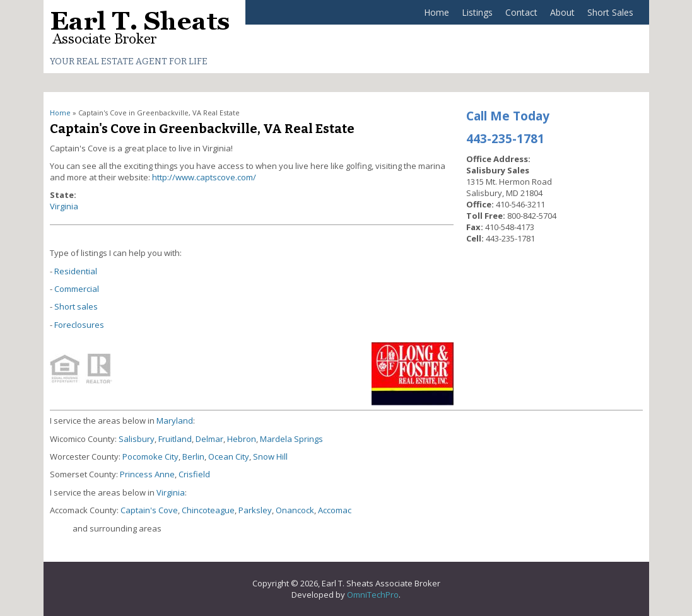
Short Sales (610, 12)
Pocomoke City (150, 456)
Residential (76, 271)
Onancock (295, 510)
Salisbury (137, 439)
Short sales (76, 306)
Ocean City (229, 456)
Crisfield (194, 474)
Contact (521, 12)
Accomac (335, 510)
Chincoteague (208, 510)
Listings (477, 12)
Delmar (209, 439)
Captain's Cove (149, 510)
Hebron (242, 439)
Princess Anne (147, 474)
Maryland (175, 421)
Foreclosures (79, 325)
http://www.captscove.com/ (204, 177)
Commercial (77, 289)
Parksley (255, 510)
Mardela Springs (291, 439)
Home (437, 12)
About (562, 12)
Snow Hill (270, 456)
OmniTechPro (373, 595)
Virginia (64, 206)
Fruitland (175, 439)
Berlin (193, 456)
